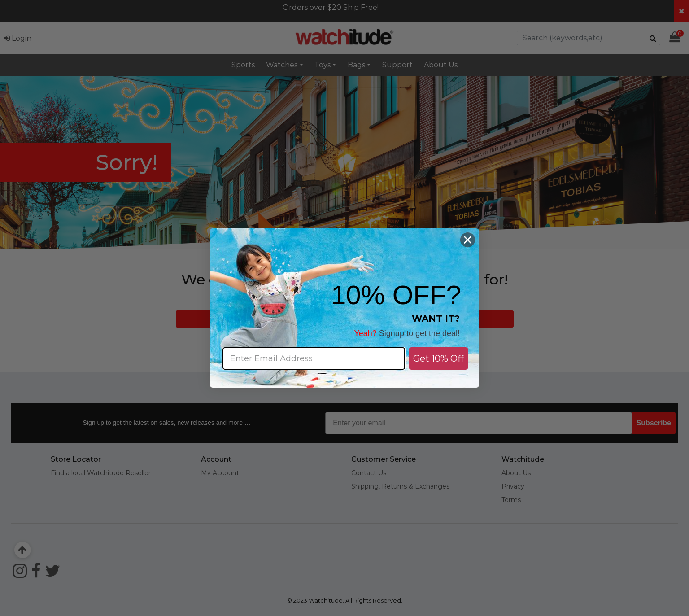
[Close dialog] (468, 240)
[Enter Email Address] (314, 358)
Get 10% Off (438, 358)
